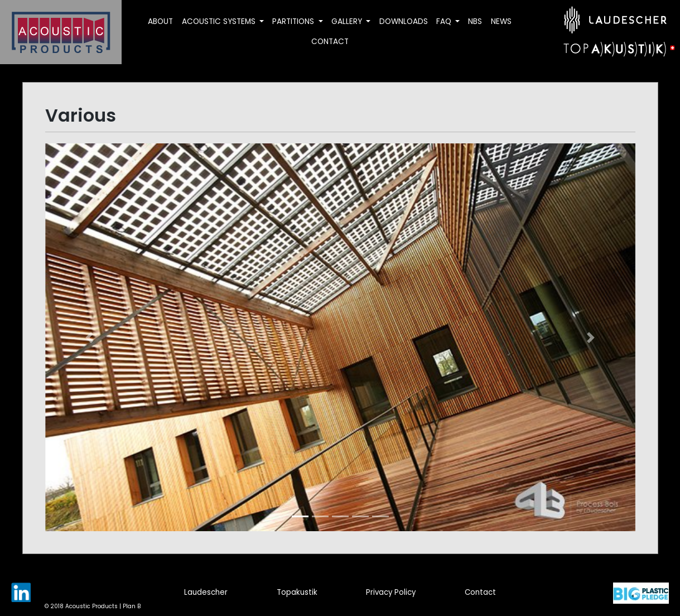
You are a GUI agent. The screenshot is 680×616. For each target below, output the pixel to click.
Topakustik (297, 592)
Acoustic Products (91, 606)
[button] (90, 337)
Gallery (348, 21)
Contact (330, 42)
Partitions (294, 21)
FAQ (445, 21)
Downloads (404, 21)
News (501, 21)
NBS (475, 21)
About (160, 21)
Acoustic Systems (220, 21)
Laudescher (206, 592)
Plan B (132, 606)
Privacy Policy (391, 592)
